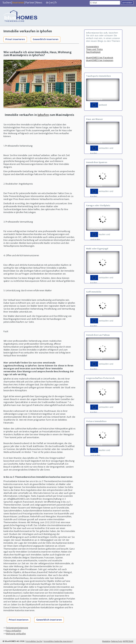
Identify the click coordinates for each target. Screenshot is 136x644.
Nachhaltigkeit (93, 52)
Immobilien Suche (34, 641)
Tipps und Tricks (94, 49)
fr (56, 3)
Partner (30, 3)
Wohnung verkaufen (16, 634)
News (39, 3)
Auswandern (92, 47)
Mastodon (106, 641)
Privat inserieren (15, 39)
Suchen (7, 3)
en (52, 3)
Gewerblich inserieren (46, 39)
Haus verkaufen (13, 631)
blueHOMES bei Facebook (100, 58)
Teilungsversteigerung (17, 628)
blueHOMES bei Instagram (100, 60)
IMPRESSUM (128, 641)
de (47, 3)
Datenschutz (117, 641)
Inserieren (18, 3)
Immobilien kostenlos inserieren (58, 641)
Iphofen (43, 115)
